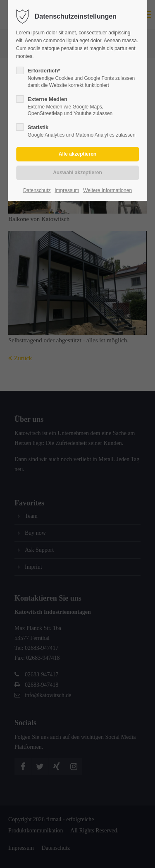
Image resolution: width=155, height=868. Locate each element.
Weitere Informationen (107, 190)
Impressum (67, 190)
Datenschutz (37, 190)
